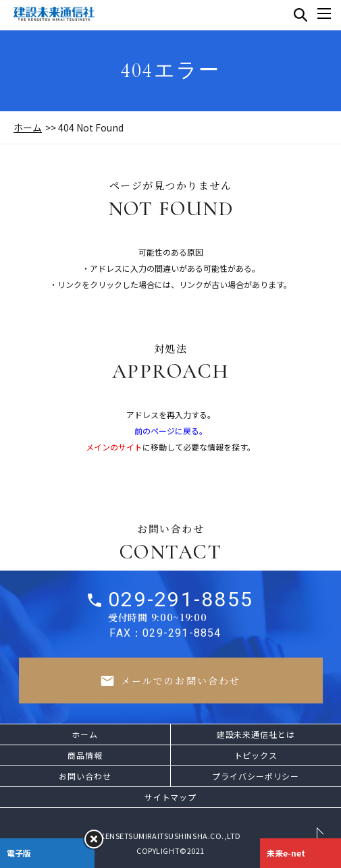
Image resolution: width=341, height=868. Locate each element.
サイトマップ (170, 797)
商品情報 (85, 755)
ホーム (28, 127)
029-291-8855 (181, 605)
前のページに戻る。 (171, 431)
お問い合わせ (85, 776)
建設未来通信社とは (256, 734)
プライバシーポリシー (256, 776)
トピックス (256, 755)
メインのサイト (114, 447)
